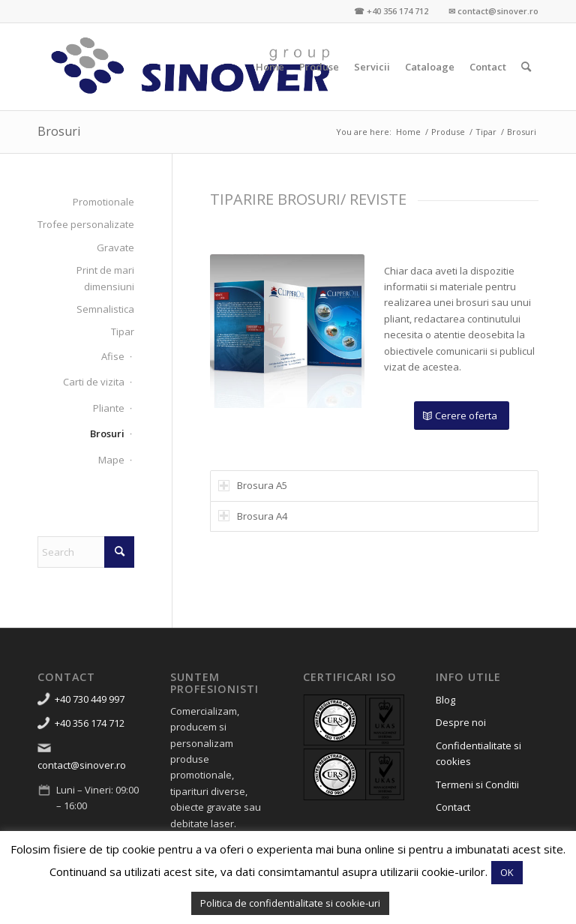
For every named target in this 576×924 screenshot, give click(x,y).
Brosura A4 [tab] (253, 516)
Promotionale (103, 202)
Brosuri (59, 131)
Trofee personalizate (86, 224)
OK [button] (507, 872)
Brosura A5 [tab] (253, 485)
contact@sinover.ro (82, 765)
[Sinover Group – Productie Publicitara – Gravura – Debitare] (191, 67)
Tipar (123, 331)
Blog (445, 700)
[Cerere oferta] (462, 416)
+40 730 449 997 (90, 699)
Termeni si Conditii (477, 784)
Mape (111, 460)
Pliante (109, 408)
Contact (453, 807)
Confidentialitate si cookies (478, 753)
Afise (113, 356)
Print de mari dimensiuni (105, 278)
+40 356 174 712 (90, 723)
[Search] (526, 67)
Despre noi (461, 722)
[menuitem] (270, 67)
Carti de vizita (94, 382)
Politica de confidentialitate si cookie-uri (290, 903)
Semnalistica (105, 309)
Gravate (115, 247)
